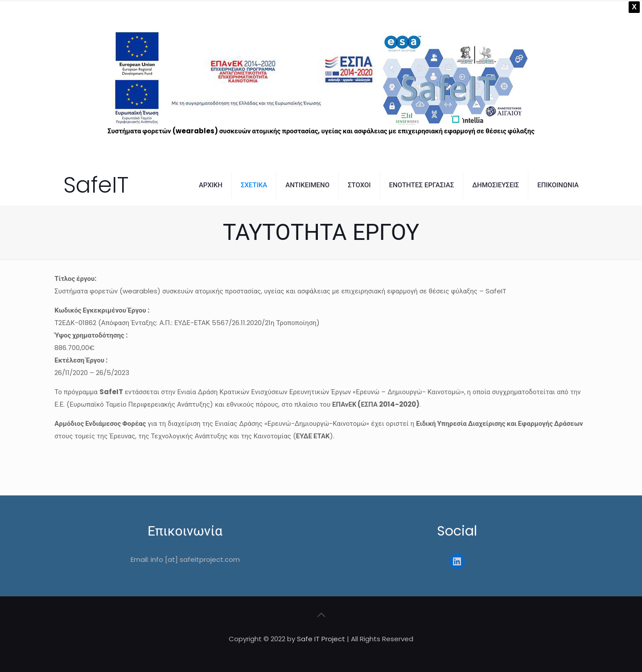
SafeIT (96, 185)
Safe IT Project (321, 639)
